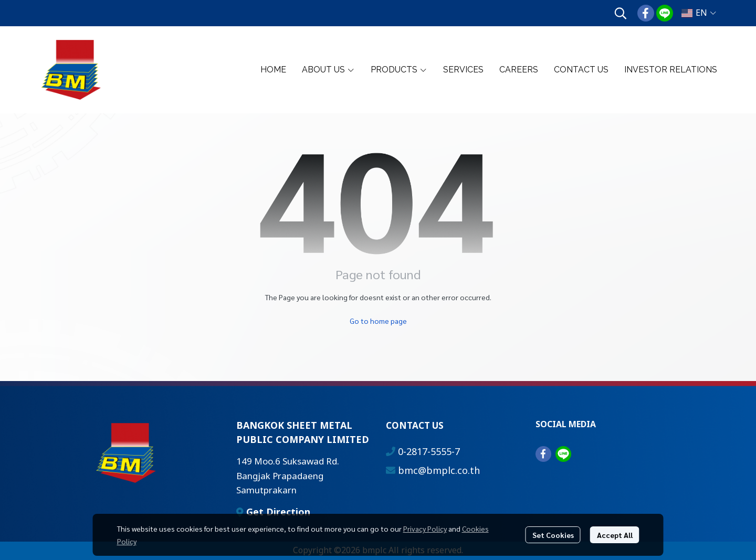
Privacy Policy (425, 529)
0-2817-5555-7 (429, 452)
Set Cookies (553, 535)
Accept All (615, 535)
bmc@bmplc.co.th (439, 471)
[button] (621, 13)
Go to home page (378, 321)
